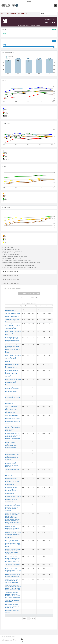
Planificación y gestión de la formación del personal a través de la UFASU (13, 398)
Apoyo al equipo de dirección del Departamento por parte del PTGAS (13, 333)
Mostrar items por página (29, 297)
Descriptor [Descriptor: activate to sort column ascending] (8, 306)
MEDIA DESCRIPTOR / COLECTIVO (11, 279)
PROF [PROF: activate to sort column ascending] (49, 306)
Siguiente (33, 618)
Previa (25, 618)
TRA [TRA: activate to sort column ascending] (44, 306)
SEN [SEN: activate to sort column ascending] (33, 306)
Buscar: (29, 300)
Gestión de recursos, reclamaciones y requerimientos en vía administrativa (13, 528)
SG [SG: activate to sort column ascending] (23, 306)
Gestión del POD (9, 450)
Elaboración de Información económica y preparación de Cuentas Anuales (12, 606)
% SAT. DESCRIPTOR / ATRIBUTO (11, 276)
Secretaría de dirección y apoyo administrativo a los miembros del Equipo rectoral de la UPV (13, 315)
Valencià (29, 2)
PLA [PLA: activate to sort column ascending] (38, 306)
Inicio (4, 9)
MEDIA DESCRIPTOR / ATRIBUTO (11, 272)
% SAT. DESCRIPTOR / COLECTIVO (11, 283)
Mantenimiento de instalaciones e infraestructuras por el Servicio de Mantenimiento (13, 570)
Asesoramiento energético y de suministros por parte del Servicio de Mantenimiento (13, 581)
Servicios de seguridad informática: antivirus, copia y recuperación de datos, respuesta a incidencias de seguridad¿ (12, 456)
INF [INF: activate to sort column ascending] (28, 306)
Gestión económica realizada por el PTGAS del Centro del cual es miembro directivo (12, 366)
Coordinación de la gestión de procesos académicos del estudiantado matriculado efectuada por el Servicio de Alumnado (12, 373)
